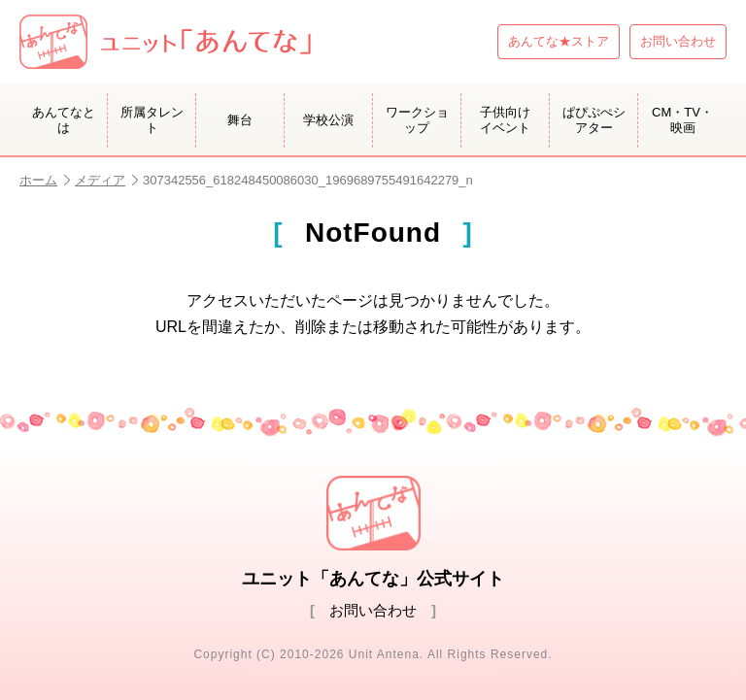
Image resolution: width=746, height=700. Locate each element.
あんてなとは (64, 120)
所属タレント (152, 120)
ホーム (45, 180)
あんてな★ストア (559, 41)
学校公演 (328, 120)
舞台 (240, 120)
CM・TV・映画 (682, 120)
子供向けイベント (505, 120)
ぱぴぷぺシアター (594, 120)
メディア (106, 180)
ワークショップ (417, 120)
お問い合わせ (678, 41)
